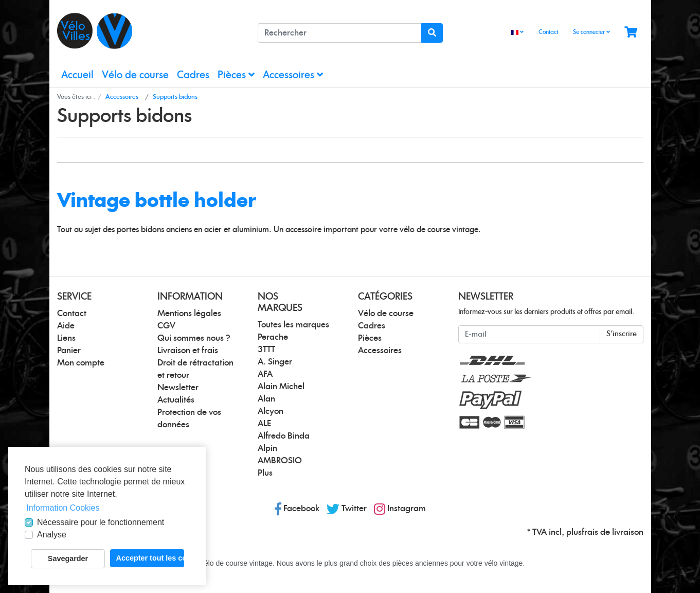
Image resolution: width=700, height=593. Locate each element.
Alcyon (271, 411)
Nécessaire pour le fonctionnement (101, 522)
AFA (265, 374)
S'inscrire (622, 334)
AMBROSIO (280, 461)
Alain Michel (281, 387)
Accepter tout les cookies (150, 558)
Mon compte (81, 363)
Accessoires (293, 75)
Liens (66, 338)
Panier (69, 351)
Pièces (236, 75)
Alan (266, 399)
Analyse (52, 535)
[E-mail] (529, 334)
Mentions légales (189, 313)
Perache (273, 337)
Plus (265, 473)
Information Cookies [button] (63, 508)
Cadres (193, 75)
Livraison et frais (188, 351)
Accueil (77, 75)
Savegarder (68, 559)
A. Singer (275, 362)
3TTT (266, 350)
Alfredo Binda (284, 436)
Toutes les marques (293, 325)
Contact (548, 32)
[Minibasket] (631, 33)
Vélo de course (135, 75)
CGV (166, 326)
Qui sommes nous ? (194, 338)
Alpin (267, 448)
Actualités (176, 400)
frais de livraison (613, 532)
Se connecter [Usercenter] (591, 32)
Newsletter (178, 388)
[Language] (517, 33)
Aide (66, 326)
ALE (264, 424)
